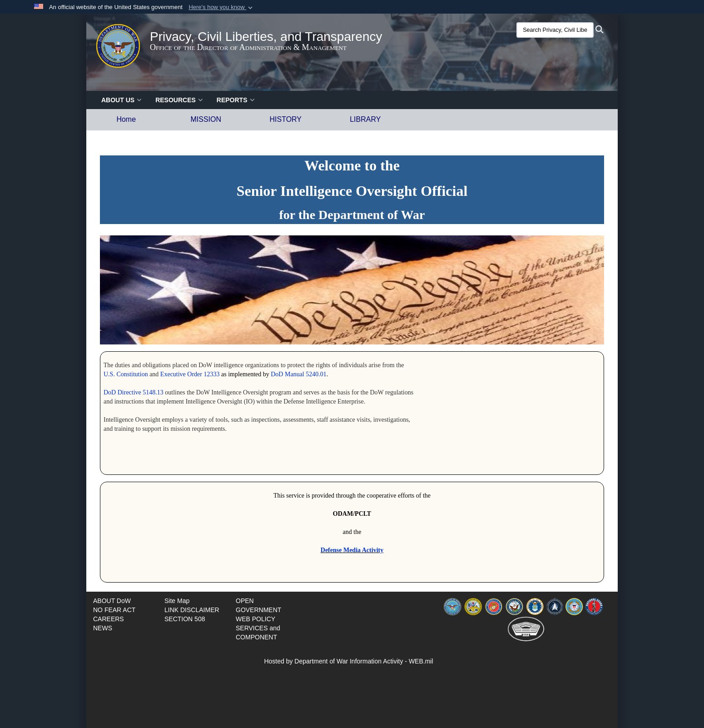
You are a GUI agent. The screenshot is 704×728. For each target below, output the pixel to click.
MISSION (206, 119)
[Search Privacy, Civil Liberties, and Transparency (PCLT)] (555, 30)
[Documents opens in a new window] (112, 601)
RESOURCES (179, 100)
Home (126, 119)
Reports (236, 100)
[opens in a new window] (114, 610)
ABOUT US (121, 100)
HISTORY (285, 119)
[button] (221, 7)
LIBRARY (365, 119)
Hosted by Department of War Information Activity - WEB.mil (348, 661)
